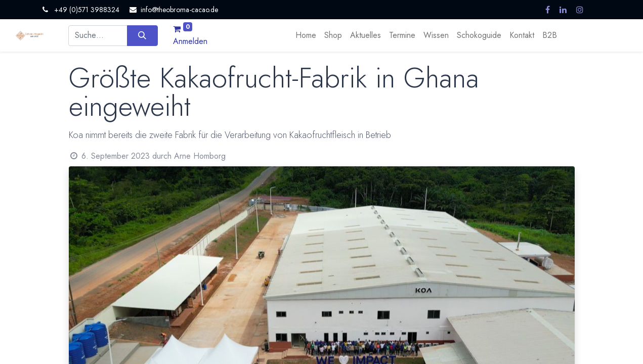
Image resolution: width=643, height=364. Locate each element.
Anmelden (190, 41)
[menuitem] (306, 35)
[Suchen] (142, 35)
